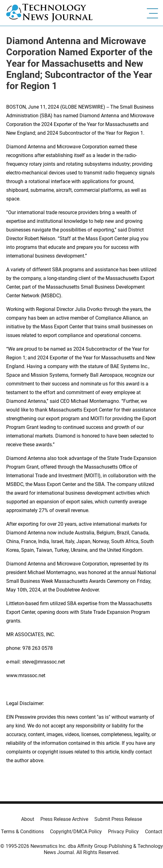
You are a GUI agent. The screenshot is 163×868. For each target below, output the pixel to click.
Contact (154, 832)
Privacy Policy (123, 832)
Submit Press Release (118, 819)
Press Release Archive (64, 819)
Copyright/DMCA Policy (76, 832)
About (28, 819)
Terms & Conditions (22, 832)
